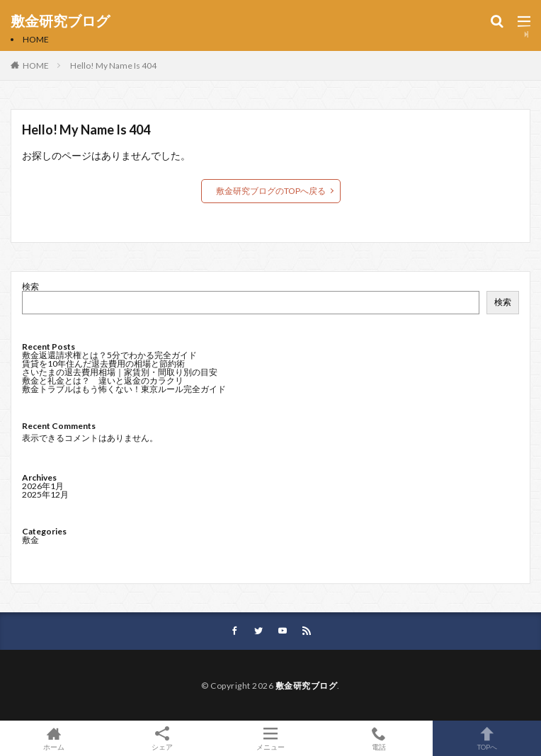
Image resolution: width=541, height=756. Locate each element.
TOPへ (487, 738)
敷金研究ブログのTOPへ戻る (271, 191)
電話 (378, 738)
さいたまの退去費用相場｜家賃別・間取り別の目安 (120, 372)
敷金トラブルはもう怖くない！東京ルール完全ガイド (124, 389)
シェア (163, 739)
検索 (30, 286)
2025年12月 (45, 494)
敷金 (30, 540)
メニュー (271, 738)
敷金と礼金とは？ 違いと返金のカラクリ (103, 380)
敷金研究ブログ (60, 21)
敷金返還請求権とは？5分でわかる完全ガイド (109, 355)
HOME (36, 39)
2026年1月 (43, 486)
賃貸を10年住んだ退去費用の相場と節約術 (103, 363)
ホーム (54, 738)
